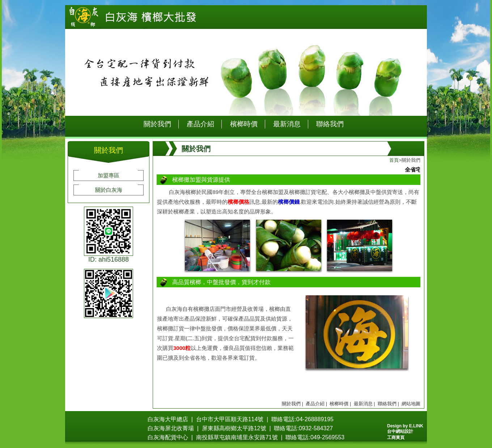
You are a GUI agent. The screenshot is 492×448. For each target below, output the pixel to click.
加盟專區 (109, 175)
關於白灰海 (109, 190)
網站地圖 (411, 404)
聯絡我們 (330, 124)
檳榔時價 (244, 124)
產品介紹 (200, 124)
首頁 (394, 160)
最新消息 (287, 124)
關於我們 (157, 124)
